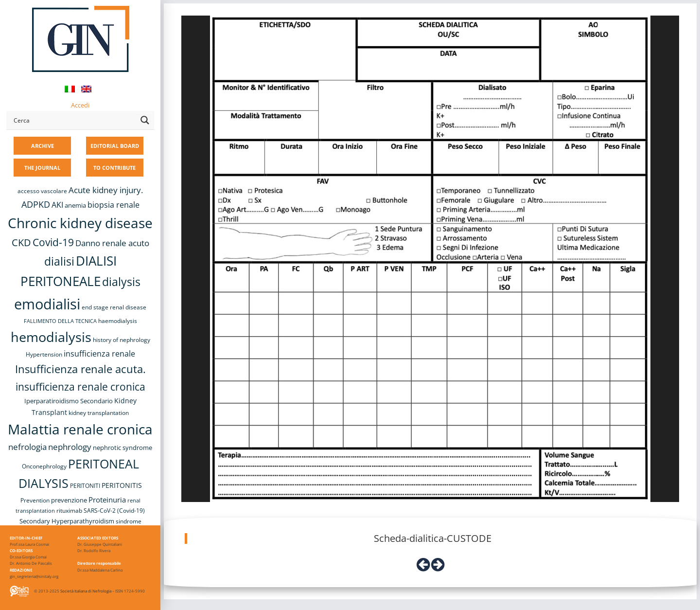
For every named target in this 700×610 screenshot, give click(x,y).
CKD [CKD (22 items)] (21, 242)
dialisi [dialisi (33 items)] (59, 261)
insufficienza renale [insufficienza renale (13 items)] (99, 354)
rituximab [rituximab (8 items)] (69, 511)
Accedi (80, 105)
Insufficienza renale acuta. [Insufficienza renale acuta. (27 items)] (80, 369)
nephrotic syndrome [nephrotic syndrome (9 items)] (122, 448)
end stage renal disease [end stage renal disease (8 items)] (114, 307)
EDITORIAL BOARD (115, 146)
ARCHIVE (43, 146)
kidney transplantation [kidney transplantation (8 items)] (99, 413)
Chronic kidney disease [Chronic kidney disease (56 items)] (80, 223)
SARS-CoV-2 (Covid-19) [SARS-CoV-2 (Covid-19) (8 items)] (114, 511)
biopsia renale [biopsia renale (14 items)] (114, 205)
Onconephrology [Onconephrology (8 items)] (44, 466)
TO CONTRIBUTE (114, 168)
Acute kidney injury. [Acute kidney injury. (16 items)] (106, 190)
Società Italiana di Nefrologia (86, 591)
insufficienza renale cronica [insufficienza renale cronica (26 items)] (80, 386)
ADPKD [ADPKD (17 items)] (36, 204)
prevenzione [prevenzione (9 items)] (69, 500)
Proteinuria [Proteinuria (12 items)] (107, 500)
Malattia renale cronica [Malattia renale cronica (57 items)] (80, 429)
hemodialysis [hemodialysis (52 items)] (51, 337)
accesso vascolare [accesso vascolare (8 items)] (42, 191)
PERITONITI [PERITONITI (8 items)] (85, 486)
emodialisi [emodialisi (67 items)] (47, 304)
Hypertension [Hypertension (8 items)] (44, 354)
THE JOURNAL (42, 168)
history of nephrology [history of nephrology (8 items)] (122, 340)
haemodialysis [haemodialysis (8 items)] (118, 321)
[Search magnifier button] (145, 120)
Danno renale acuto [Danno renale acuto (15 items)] (112, 243)
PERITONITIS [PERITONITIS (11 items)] (122, 485)
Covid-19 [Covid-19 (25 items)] (53, 242)
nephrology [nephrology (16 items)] (70, 447)
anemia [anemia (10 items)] (75, 205)
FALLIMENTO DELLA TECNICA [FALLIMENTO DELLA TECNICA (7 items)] (60, 321)
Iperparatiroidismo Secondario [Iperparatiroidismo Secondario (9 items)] (69, 401)
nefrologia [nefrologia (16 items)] (27, 447)
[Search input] (73, 120)
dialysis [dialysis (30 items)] (121, 282)
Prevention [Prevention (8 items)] (35, 500)
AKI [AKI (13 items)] (57, 205)
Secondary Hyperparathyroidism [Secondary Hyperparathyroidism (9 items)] (67, 521)
